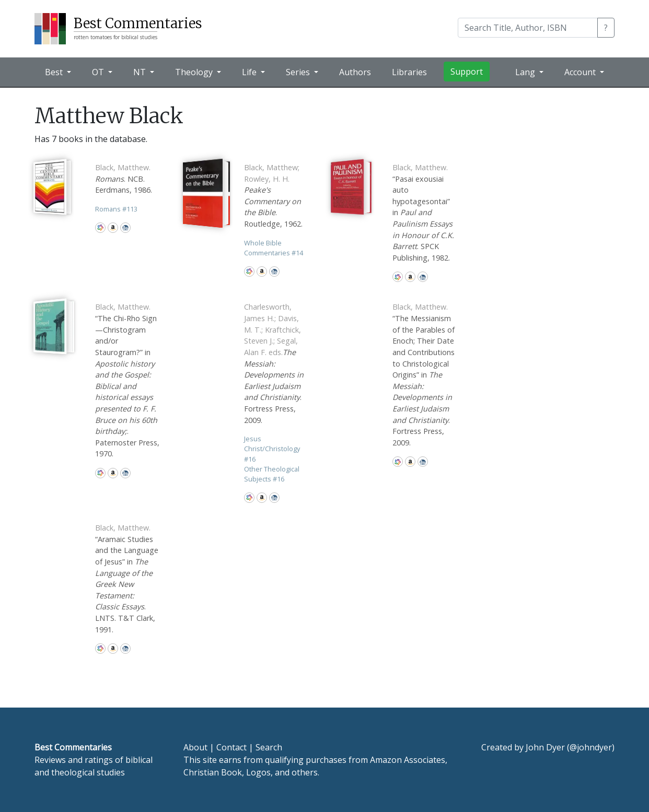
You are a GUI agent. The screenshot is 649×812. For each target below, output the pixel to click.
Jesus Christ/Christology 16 (272, 449)
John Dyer (545, 747)
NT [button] (141, 72)
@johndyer (591, 747)
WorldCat (100, 228)
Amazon (113, 228)
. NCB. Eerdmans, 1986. (124, 179)
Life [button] (250, 72)
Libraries (409, 72)
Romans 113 (116, 209)
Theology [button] (195, 72)
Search (269, 747)
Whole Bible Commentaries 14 (274, 248)
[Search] (528, 28)
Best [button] (55, 72)
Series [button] (299, 72)
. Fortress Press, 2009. (274, 363)
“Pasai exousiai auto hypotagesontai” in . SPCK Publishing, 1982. (423, 213)
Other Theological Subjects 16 (272, 474)
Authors (355, 72)
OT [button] (99, 72)
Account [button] (581, 72)
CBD (125, 228)
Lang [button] (526, 72)
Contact (231, 747)
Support (467, 72)
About (195, 747)
